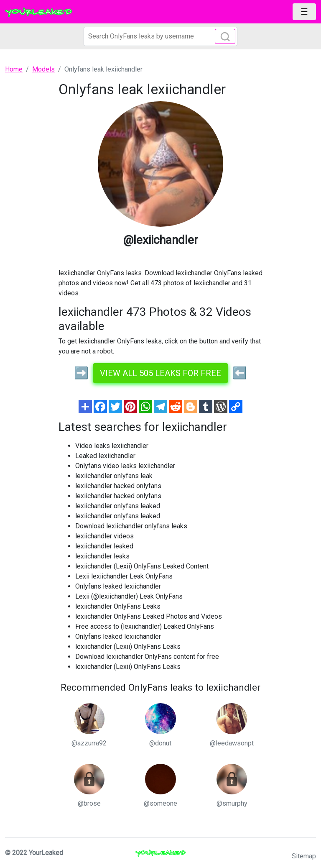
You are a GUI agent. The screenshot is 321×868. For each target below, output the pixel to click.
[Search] (160, 36)
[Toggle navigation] (304, 12)
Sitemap (304, 856)
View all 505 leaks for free (160, 373)
